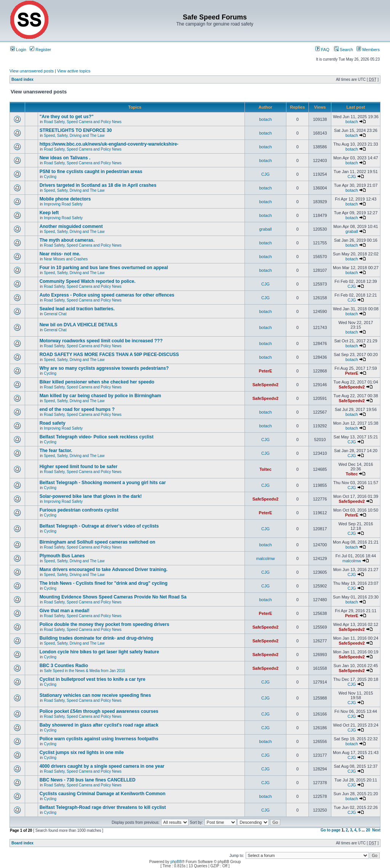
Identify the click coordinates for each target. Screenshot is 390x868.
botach (265, 119)
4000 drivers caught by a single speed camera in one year (102, 766)
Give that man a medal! (65, 611)
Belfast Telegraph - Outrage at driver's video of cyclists (99, 526)
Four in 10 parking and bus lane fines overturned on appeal (104, 268)
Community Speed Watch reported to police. (88, 281)
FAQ (322, 50)
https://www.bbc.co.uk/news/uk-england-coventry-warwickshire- (109, 144)
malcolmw (266, 558)
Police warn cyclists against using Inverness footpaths (99, 739)
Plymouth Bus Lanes (62, 556)
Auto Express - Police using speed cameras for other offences (107, 295)
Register (40, 50)
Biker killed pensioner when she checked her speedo (97, 382)
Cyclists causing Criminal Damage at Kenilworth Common (103, 794)
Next (376, 830)
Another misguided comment (71, 226)
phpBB (176, 862)
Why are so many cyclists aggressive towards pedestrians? (104, 368)
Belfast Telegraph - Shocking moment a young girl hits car (103, 483)
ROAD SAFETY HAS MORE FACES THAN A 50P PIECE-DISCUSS (109, 355)
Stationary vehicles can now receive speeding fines (95, 695)
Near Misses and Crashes (66, 259)
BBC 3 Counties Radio (64, 666)
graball (265, 229)
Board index (22, 79)
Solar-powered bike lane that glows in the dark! (91, 496)
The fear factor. (56, 451)
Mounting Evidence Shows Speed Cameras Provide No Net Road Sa (113, 597)
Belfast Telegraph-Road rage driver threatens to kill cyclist (103, 807)
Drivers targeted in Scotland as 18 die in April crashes (98, 185)
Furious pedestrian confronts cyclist (79, 510)
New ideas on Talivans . (65, 158)
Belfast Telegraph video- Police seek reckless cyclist (97, 437)
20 (368, 830)
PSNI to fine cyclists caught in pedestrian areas (91, 172)
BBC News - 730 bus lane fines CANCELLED (88, 780)
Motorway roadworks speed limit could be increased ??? (101, 341)
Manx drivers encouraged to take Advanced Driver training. (104, 570)
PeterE (266, 371)
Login (18, 50)
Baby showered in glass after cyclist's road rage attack (99, 725)
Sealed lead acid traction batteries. (77, 309)
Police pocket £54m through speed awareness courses (99, 711)
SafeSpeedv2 (265, 385)
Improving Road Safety (63, 204)
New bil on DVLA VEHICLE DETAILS (79, 325)
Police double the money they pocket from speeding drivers (105, 624)
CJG (265, 174)
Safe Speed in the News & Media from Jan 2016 (84, 671)
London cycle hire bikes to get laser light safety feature (99, 652)
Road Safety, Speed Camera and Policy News (83, 122)
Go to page (331, 830)
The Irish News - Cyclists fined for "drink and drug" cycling (104, 583)
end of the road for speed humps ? (77, 409)
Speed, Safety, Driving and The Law (74, 136)
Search (344, 50)
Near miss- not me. (60, 254)
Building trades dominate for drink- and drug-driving (97, 638)
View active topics (74, 71)
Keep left (49, 213)
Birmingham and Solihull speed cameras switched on (97, 542)
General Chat (55, 314)
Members (368, 50)
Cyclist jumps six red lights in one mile (82, 752)
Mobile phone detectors (65, 199)
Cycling (50, 177)
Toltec (265, 469)
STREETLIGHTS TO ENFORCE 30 (76, 130)
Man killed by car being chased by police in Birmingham (100, 396)
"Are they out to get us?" (67, 117)
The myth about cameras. (67, 240)
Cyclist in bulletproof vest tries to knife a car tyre (93, 679)
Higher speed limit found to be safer (79, 467)
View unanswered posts (32, 71)
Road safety (53, 423)
